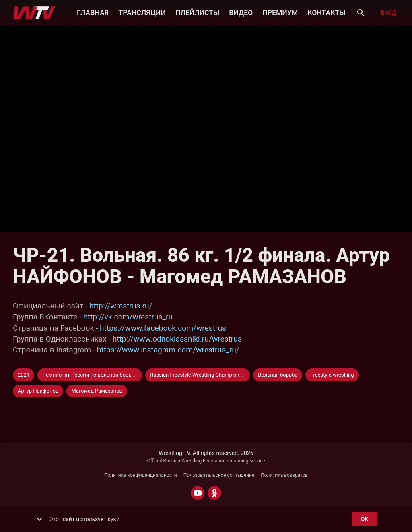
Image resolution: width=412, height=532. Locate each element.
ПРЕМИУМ (280, 12)
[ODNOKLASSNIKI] (214, 493)
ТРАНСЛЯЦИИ (142, 12)
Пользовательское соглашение (219, 475)
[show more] (39, 519)
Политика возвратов (284, 475)
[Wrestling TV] (34, 13)
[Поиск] (361, 13)
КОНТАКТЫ (326, 12)
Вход (388, 13)
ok (365, 519)
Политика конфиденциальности (141, 475)
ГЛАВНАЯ (93, 12)
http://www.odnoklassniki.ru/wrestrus (177, 339)
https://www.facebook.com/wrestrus (163, 328)
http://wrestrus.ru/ (121, 306)
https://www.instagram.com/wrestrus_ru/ (168, 350)
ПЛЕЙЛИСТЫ (197, 12)
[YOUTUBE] (198, 493)
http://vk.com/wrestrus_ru (128, 317)
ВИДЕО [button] (241, 12)
